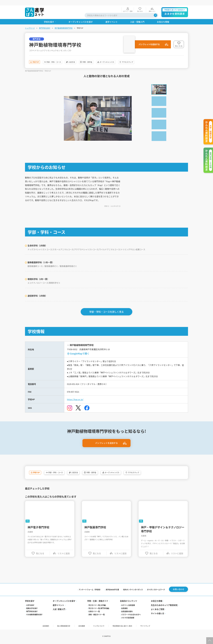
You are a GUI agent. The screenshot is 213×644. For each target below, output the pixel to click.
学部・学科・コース (62, 57)
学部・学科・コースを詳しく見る (106, 308)
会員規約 (124, 609)
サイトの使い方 (158, 614)
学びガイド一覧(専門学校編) (99, 609)
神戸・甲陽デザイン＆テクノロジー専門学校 (163, 529)
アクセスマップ (160, 57)
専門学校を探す (45, 23)
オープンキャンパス (133, 57)
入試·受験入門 (59, 610)
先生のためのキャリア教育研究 (164, 606)
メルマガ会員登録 (128, 618)
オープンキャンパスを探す (64, 602)
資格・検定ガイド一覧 (97, 615)
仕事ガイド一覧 (94, 612)
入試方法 (86, 57)
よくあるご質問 (158, 610)
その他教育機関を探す (34, 615)
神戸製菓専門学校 (95, 527)
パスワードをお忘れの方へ (131, 615)
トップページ (30, 23)
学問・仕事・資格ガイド (98, 602)
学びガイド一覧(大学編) (97, 606)
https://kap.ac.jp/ (76, 398)
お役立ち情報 (157, 602)
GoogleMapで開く (80, 350)
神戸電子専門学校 (38, 527)
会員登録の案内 (127, 612)
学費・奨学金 (107, 57)
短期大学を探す (32, 609)
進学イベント (58, 606)
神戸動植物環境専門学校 (64, 23)
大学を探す (30, 606)
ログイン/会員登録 (128, 606)
